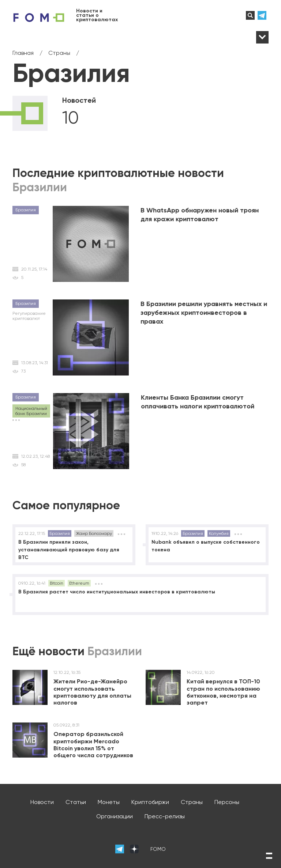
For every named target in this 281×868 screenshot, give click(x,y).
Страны (192, 802)
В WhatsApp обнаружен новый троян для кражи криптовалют (200, 215)
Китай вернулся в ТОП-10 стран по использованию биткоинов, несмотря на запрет (223, 692)
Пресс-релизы (165, 816)
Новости (42, 802)
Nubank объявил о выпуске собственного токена (206, 546)
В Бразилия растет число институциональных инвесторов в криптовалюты (117, 592)
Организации (115, 816)
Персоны (227, 802)
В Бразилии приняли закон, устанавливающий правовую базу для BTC (69, 550)
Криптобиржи (150, 802)
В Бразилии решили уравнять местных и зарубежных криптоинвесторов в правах (204, 313)
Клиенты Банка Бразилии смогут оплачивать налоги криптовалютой (198, 402)
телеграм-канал (263, 15)
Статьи (76, 802)
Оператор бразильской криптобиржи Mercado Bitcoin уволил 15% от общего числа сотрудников (93, 745)
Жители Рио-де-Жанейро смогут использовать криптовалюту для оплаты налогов (92, 692)
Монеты (109, 802)
